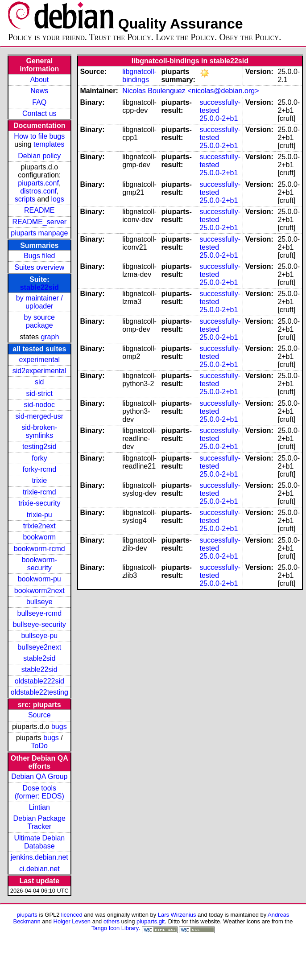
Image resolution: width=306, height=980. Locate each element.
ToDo (39, 746)
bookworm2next (39, 591)
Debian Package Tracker (39, 822)
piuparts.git (151, 921)
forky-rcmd (40, 469)
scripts (25, 199)
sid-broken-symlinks (39, 431)
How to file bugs (39, 136)
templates (49, 144)
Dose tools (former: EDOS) (39, 792)
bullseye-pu (39, 636)
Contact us (39, 113)
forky (39, 458)
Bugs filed (39, 256)
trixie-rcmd (39, 492)
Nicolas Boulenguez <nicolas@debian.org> (190, 91)
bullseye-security (39, 624)
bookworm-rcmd (39, 549)
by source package (39, 321)
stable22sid (39, 287)
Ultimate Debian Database (39, 842)
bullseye (39, 602)
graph (50, 337)
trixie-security (39, 503)
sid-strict (40, 393)
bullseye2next (39, 647)
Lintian (39, 807)
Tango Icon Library (115, 928)
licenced (72, 915)
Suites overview (39, 267)
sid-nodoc (39, 405)
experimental (39, 360)
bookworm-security (39, 564)
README (39, 210)
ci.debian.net (39, 869)
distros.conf (38, 191)
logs (58, 199)
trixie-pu (39, 515)
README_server (39, 222)
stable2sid (39, 658)
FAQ (39, 102)
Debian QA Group (39, 776)
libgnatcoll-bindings (139, 76)
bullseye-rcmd (39, 613)
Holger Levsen (72, 921)
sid (39, 382)
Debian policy (39, 156)
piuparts (27, 915)
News (39, 91)
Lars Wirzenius (177, 915)
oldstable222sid (39, 681)
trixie (39, 480)
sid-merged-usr (39, 416)
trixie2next (39, 526)
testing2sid (39, 447)
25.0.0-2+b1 (219, 118)
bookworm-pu (39, 579)
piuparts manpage (39, 233)
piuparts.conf (38, 183)
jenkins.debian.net (39, 857)
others (112, 921)
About (39, 80)
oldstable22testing (39, 692)
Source (39, 715)
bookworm (39, 537)
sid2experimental (39, 371)
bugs (59, 727)
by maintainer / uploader (39, 302)
